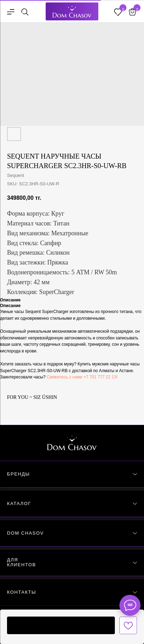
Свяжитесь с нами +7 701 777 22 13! (82, 377)
